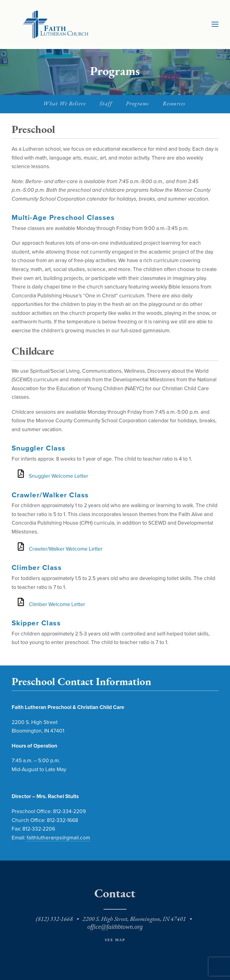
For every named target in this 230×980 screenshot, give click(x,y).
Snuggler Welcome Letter (58, 476)
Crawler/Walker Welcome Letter (66, 549)
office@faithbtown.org (115, 927)
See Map (115, 940)
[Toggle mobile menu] (215, 24)
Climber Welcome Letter (57, 604)
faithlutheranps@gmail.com (58, 838)
